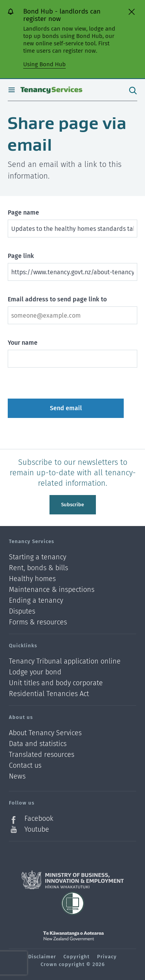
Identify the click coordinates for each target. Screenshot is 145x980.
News (17, 776)
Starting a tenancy (38, 557)
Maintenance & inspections (52, 590)
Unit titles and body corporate (56, 683)
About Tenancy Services (45, 733)
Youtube (37, 829)
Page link (21, 256)
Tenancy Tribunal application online (65, 661)
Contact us (25, 766)
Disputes (22, 611)
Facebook (39, 819)
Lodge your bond (35, 672)
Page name (23, 212)
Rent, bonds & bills (38, 568)
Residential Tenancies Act (49, 694)
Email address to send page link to (57, 299)
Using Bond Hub (44, 64)
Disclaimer (42, 957)
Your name (23, 343)
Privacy (107, 957)
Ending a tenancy (36, 601)
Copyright (77, 957)
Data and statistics (38, 744)
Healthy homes (32, 579)
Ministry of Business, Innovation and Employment (72, 880)
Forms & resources (38, 622)
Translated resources (42, 755)
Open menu (12, 90)
